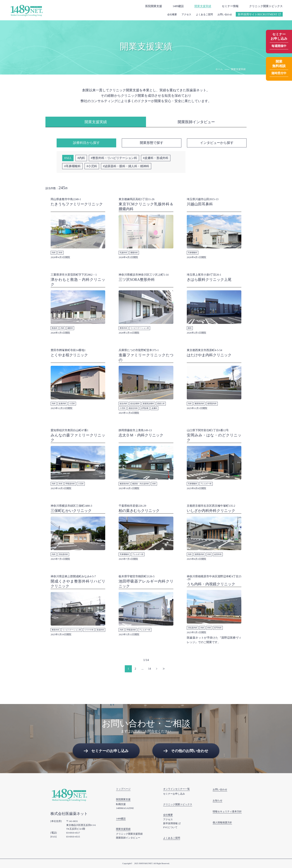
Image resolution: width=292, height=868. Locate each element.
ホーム (219, 69)
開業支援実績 (203, 6)
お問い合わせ (225, 14)
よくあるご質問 (204, 14)
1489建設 (178, 6)
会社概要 (172, 14)
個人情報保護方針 (222, 822)
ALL (69, 158)
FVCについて (170, 827)
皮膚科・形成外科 (156, 158)
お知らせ (218, 800)
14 (150, 669)
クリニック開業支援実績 (129, 834)
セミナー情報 (230, 6)
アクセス (186, 14)
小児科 (93, 166)
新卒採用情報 (170, 823)
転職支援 (121, 804)
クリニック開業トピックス (266, 6)
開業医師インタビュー (128, 838)
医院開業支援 (154, 6)
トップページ (123, 789)
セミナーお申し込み (174, 794)
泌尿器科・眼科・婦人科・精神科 (127, 166)
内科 (82, 158)
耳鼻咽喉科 (73, 166)
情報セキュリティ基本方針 (227, 811)
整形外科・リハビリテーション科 (115, 158)
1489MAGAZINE (125, 808)
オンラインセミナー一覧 (176, 789)
